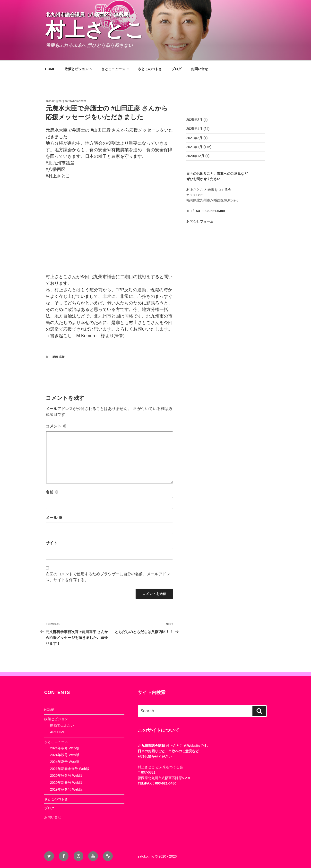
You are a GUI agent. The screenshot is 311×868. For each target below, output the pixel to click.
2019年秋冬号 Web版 (66, 789)
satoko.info (146, 856)
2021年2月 (194, 138)
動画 (55, 357)
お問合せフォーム (200, 221)
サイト (52, 543)
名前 (52, 492)
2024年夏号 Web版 (65, 762)
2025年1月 (194, 129)
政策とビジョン (79, 69)
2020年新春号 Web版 (66, 783)
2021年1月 (194, 147)
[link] (86, 336)
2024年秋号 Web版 (65, 755)
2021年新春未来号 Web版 (70, 769)
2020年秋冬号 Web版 (66, 776)
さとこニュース (116, 69)
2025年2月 (194, 120)
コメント (56, 426)
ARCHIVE (58, 732)
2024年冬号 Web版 (65, 748)
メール (54, 518)
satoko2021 (78, 101)
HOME (50, 69)
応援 (62, 357)
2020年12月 (195, 156)
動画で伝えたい (62, 725)
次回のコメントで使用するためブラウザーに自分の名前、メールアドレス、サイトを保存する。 (108, 577)
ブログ (176, 69)
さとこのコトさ (150, 69)
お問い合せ (199, 69)
